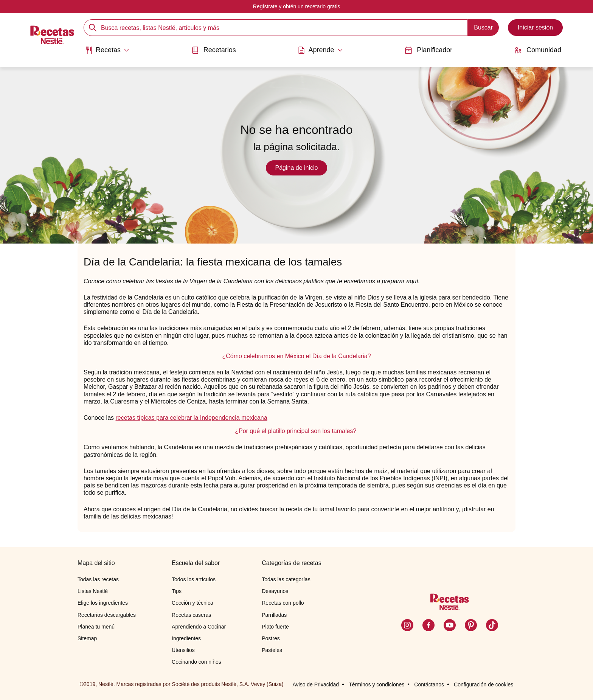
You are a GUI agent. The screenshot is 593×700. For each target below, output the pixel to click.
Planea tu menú (96, 627)
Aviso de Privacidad (316, 684)
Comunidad (538, 50)
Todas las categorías (286, 579)
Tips (177, 591)
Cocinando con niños (196, 662)
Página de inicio (297, 168)
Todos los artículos (194, 579)
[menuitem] (107, 53)
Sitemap (87, 638)
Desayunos (275, 591)
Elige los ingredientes (103, 603)
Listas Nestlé (93, 591)
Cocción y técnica (192, 603)
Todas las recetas (98, 579)
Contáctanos (429, 684)
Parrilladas (274, 615)
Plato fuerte (275, 627)
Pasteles (272, 650)
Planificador (428, 50)
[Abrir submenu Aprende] (320, 50)
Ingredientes (186, 638)
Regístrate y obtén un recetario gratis (296, 6)
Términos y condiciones (376, 684)
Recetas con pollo (283, 603)
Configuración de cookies (484, 684)
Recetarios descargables (107, 615)
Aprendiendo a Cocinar (199, 627)
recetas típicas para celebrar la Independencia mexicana (192, 418)
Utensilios (183, 650)
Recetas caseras (191, 615)
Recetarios (214, 50)
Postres (271, 638)
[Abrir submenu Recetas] (107, 50)
